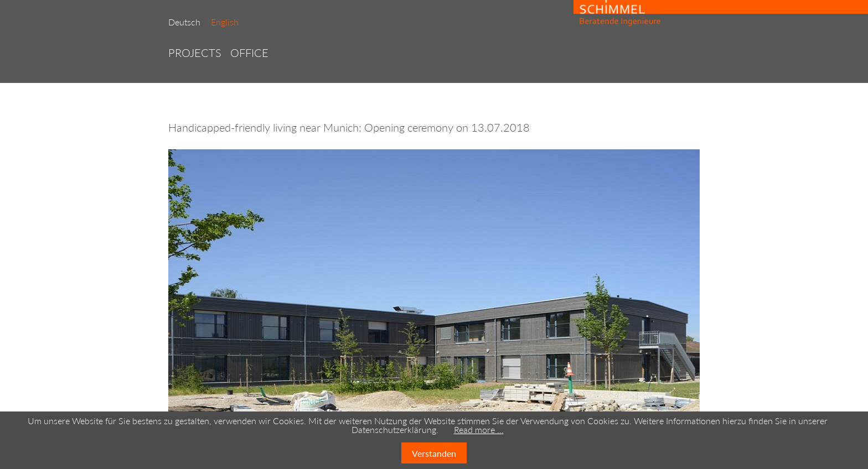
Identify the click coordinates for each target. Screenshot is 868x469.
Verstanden (434, 453)
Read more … (479, 429)
